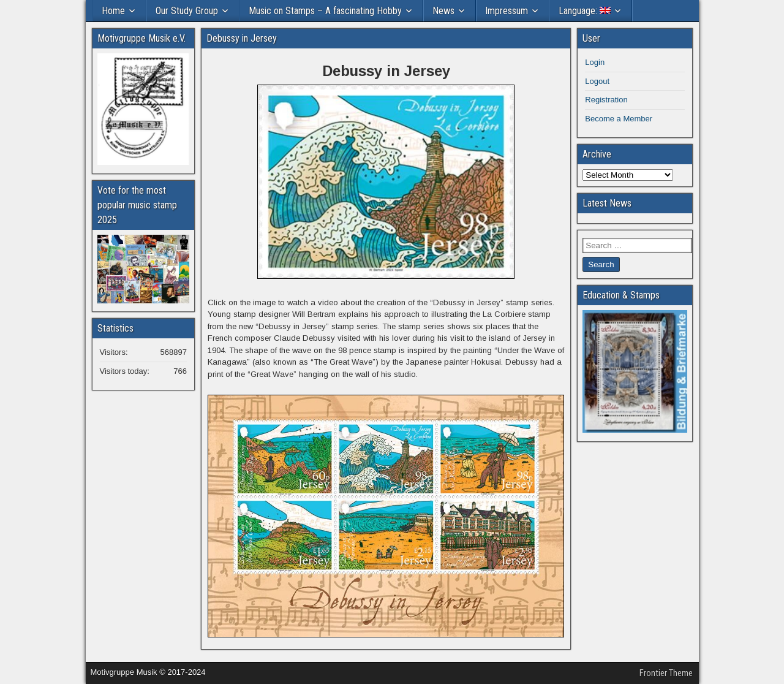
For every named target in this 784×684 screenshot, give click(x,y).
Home (113, 11)
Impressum (507, 11)
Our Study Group (187, 11)
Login (595, 62)
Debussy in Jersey (242, 38)
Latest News (607, 203)
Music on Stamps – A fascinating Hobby (325, 11)
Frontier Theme (666, 673)
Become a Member (619, 119)
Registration (606, 100)
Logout (597, 81)
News (443, 11)
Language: (585, 11)
